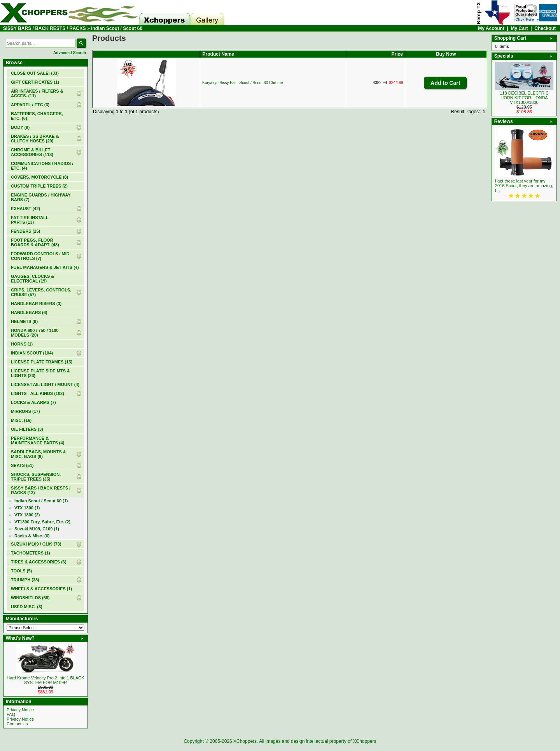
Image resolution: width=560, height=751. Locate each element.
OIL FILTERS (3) (27, 429)
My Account (491, 28)
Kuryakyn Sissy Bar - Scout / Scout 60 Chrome (242, 83)
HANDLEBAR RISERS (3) (36, 304)
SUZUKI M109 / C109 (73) (36, 544)
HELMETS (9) (24, 321)
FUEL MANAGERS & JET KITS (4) (45, 267)
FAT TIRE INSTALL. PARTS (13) (30, 220)
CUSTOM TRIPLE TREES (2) (39, 186)
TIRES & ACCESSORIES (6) (39, 562)
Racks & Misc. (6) (32, 536)
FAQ (11, 714)
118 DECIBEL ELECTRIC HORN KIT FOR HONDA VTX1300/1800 (524, 98)
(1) (35, 82)
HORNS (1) (22, 344)
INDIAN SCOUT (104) (32, 353)
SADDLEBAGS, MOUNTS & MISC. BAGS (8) (38, 454)
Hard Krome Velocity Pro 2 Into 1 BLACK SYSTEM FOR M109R (45, 680)
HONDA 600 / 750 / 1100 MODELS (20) (35, 333)
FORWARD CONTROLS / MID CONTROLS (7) (40, 256)
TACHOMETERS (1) (31, 553)
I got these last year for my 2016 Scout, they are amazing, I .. (524, 186)
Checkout (545, 28)
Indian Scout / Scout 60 (117, 28)
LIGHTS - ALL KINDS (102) (38, 393)
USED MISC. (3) (27, 607)
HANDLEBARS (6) (29, 312)
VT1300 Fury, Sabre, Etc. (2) (42, 522)
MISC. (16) (21, 420)
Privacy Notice (20, 710)
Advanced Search (70, 53)
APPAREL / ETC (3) (30, 105)
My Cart (520, 28)
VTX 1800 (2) (27, 515)
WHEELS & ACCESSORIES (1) (41, 589)
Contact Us (17, 724)
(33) (35, 73)
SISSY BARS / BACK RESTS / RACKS (45, 28)
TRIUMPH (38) (25, 580)
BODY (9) (20, 127)
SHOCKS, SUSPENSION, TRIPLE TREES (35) (36, 477)
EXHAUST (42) (25, 209)
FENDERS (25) (25, 231)
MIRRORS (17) (25, 411)
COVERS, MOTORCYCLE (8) (39, 177)
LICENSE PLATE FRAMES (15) (42, 362)
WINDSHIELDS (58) (30, 598)
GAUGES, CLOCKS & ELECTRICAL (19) (32, 279)
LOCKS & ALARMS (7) (33, 402)
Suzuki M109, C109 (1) (37, 529)
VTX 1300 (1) (27, 508)
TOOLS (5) (21, 571)
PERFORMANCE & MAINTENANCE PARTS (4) (38, 440)
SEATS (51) (22, 465)
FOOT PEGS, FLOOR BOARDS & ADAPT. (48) (35, 242)
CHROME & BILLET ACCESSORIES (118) (32, 152)
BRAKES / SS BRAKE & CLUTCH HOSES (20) (35, 139)
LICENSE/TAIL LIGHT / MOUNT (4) (45, 384)
